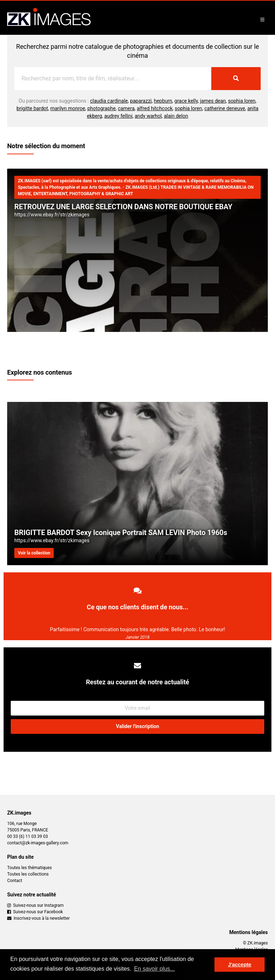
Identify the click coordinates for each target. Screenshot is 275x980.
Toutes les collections (28, 874)
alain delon (176, 116)
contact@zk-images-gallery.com (38, 843)
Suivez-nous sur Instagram (35, 905)
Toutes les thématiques (30, 868)
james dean (213, 101)
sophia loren (242, 101)
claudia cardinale (109, 101)
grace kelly (186, 101)
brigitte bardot (32, 108)
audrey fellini (118, 116)
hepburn (163, 101)
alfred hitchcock (155, 108)
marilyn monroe (67, 108)
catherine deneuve (225, 108)
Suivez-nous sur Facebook (35, 912)
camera (126, 108)
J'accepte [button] (240, 965)
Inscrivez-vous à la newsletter (38, 918)
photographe (102, 108)
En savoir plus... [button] (154, 969)
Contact (15, 881)
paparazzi (141, 101)
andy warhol (148, 116)
